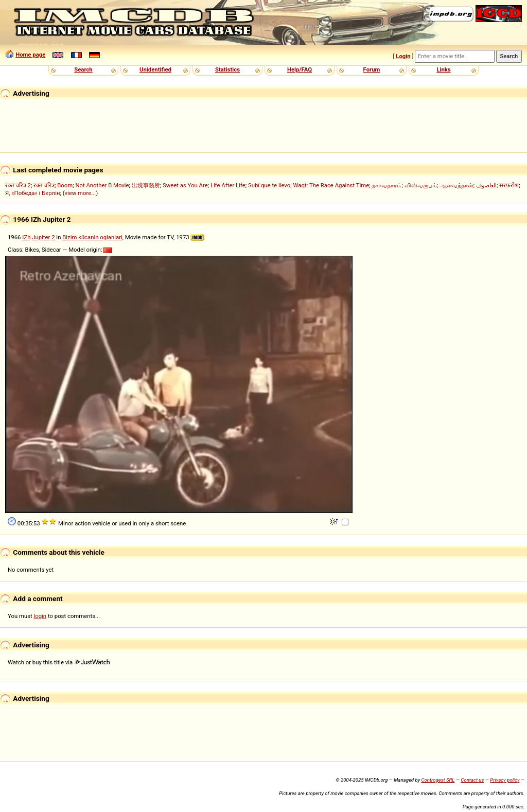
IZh (26, 237)
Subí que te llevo (269, 185)
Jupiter (41, 237)
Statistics (227, 69)
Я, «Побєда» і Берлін (32, 193)
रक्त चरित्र (44, 185)
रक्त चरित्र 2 (18, 185)
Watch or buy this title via (59, 662)
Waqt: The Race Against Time (331, 185)
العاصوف (486, 185)
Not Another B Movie (102, 185)
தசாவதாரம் (387, 185)
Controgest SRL (438, 780)
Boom (65, 185)
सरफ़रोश (509, 185)
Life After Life (228, 185)
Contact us (472, 780)
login (40, 616)
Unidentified (155, 69)
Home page (30, 55)
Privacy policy (505, 780)
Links (443, 69)
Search (83, 69)
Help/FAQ (300, 69)
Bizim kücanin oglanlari (92, 237)
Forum (372, 69)
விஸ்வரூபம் (421, 185)
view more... (81, 193)
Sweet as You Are (185, 185)
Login (403, 56)
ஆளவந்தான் (456, 185)
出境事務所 (146, 185)
